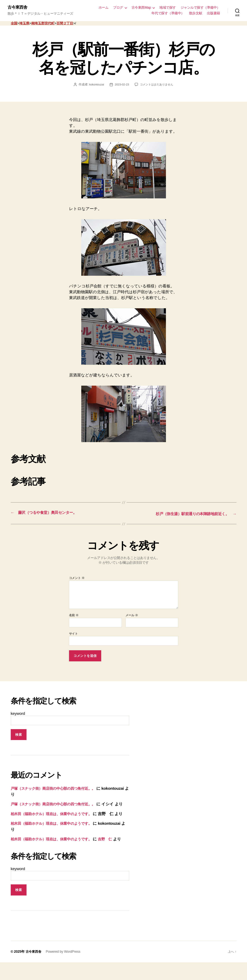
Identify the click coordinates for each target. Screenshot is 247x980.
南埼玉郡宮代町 (43, 24)
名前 (74, 615)
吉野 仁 (116, 851)
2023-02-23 (121, 85)
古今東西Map (141, 8)
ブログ (118, 8)
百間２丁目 (65, 24)
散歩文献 (196, 13)
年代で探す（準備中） (168, 13)
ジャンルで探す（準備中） (200, 8)
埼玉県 (24, 24)
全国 (14, 24)
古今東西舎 (18, 8)
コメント (77, 578)
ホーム (104, 8)
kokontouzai (95, 85)
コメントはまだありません (157, 85)
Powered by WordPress (64, 969)
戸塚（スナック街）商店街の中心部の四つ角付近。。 (58, 788)
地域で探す (168, 8)
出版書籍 (214, 13)
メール (132, 615)
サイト (73, 634)
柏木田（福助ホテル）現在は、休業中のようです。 (56, 820)
